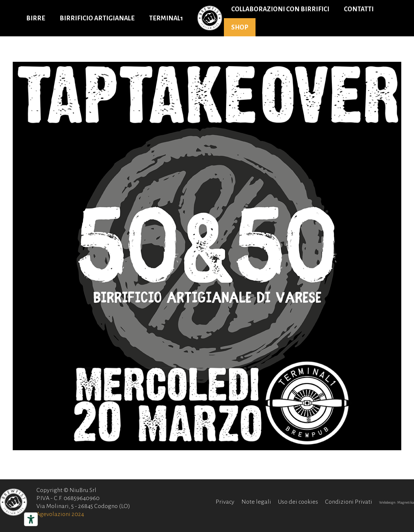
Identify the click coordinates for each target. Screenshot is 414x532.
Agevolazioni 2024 (60, 514)
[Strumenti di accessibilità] (31, 519)
